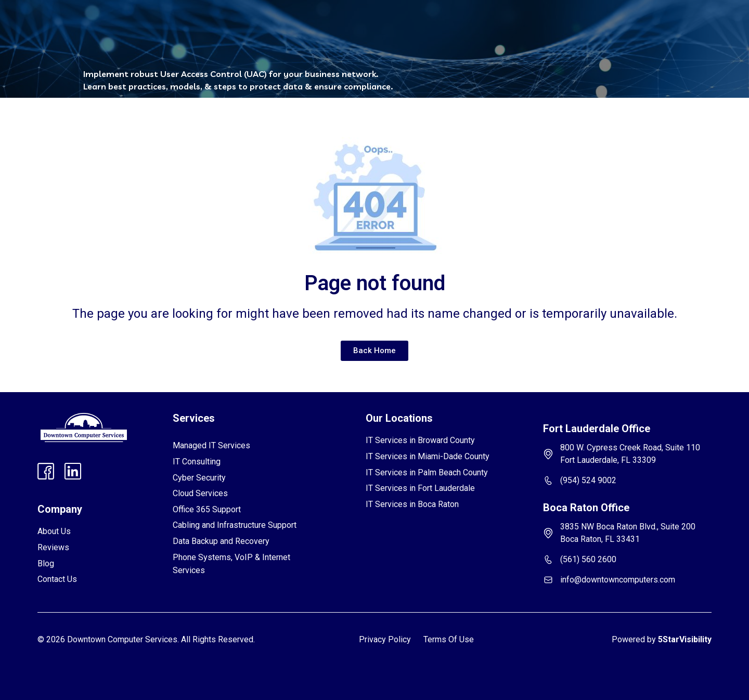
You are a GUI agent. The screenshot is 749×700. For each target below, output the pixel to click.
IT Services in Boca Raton (412, 504)
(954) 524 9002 (588, 480)
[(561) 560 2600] (548, 560)
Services (203, 24)
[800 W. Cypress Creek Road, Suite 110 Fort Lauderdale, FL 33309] (548, 454)
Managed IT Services (211, 445)
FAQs (361, 24)
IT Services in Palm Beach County (427, 472)
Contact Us (443, 24)
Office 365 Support (207, 509)
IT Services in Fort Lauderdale (420, 488)
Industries (263, 24)
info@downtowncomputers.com (618, 580)
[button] (203, 24)
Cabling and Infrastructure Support (235, 525)
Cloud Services (200, 493)
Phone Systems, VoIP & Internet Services (231, 564)
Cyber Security (199, 478)
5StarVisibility (685, 639)
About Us (54, 531)
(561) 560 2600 (588, 559)
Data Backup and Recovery (221, 541)
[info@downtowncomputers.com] (548, 580)
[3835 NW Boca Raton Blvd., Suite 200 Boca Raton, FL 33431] (548, 533)
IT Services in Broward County (420, 440)
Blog (397, 24)
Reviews (319, 24)
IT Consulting (197, 462)
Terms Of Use (449, 639)
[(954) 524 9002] (548, 481)
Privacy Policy (385, 639)
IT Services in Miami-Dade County (428, 456)
